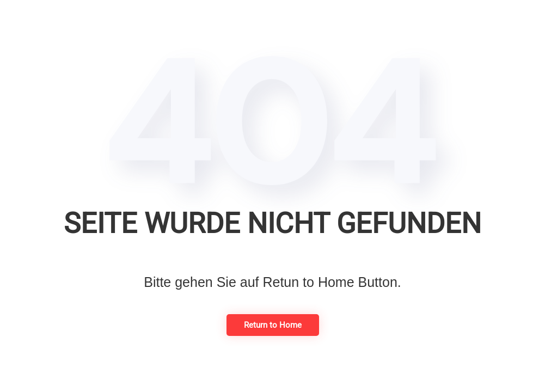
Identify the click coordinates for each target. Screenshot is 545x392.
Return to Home (273, 325)
